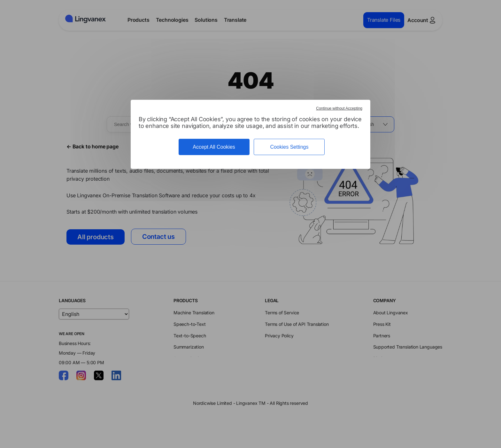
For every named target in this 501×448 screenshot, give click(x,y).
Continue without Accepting (339, 108)
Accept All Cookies (214, 147)
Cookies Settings (289, 147)
